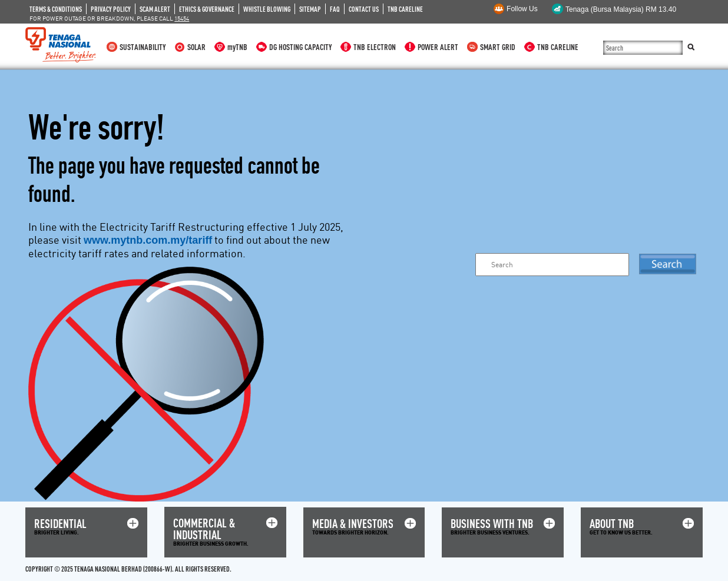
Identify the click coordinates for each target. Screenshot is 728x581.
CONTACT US (364, 9)
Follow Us (522, 9)
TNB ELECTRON (375, 47)
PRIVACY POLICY (111, 9)
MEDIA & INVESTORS (353, 524)
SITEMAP (310, 9)
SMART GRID (498, 47)
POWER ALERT (438, 47)
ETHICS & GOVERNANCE (207, 9)
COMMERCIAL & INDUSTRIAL (204, 529)
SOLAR (196, 47)
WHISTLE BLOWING (267, 9)
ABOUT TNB (612, 524)
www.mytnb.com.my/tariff (148, 240)
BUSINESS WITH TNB (492, 524)
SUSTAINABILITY (143, 47)
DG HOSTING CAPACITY (300, 47)
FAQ (335, 9)
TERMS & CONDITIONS (56, 9)
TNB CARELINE (405, 9)
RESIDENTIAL (60, 524)
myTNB (237, 47)
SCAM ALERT (155, 9)
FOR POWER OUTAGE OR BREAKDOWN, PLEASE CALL (109, 18)
